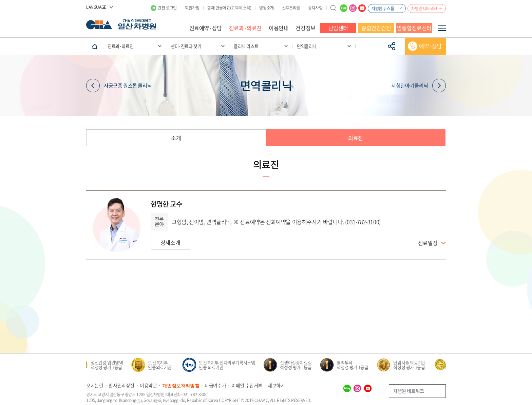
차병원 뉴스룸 (383, 8)
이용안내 (279, 28)
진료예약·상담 (206, 28)
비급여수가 (215, 385)
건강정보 (305, 28)
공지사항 (315, 8)
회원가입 (192, 8)
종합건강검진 (376, 28)
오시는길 (95, 385)
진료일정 (428, 243)
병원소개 (266, 8)
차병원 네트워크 (424, 8)
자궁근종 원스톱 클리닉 (119, 85)
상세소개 (170, 242)
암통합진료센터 (414, 28)
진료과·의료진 (245, 28)
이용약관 (148, 385)
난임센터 (338, 28)
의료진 (356, 138)
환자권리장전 (121, 385)
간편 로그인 (167, 8)
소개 (176, 138)
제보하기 (276, 385)
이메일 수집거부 (247, 385)
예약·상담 (430, 46)
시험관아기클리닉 (419, 85)
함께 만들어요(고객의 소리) (229, 8)
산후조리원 (291, 8)
